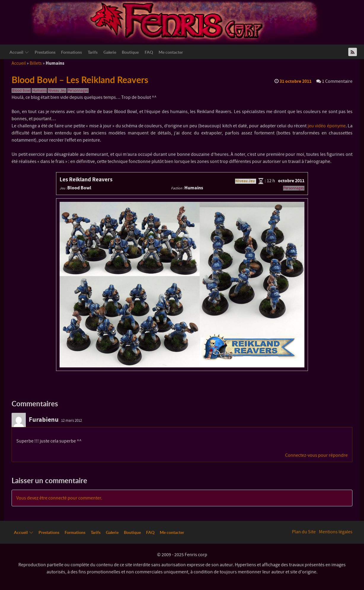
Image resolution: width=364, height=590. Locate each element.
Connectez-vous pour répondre (316, 455)
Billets (36, 63)
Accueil (19, 63)
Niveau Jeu (57, 91)
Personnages (78, 91)
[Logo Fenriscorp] (178, 21)
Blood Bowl (21, 91)
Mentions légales (336, 532)
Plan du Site (304, 532)
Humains (39, 91)
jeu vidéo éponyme (327, 126)
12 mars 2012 (71, 421)
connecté (58, 498)
